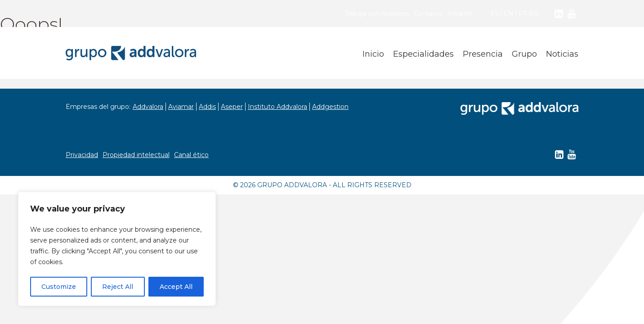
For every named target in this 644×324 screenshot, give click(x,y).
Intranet (460, 13)
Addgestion (330, 107)
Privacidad (82, 155)
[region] (117, 249)
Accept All (176, 287)
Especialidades (423, 54)
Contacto (428, 13)
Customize (59, 287)
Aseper (232, 107)
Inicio (373, 54)
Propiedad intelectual (136, 155)
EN (509, 13)
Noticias (562, 54)
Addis (207, 107)
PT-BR (529, 13)
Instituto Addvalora (277, 107)
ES (494, 13)
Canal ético (191, 155)
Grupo (524, 54)
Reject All (118, 287)
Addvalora (148, 107)
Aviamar (181, 107)
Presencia (483, 54)
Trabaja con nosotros (377, 13)
